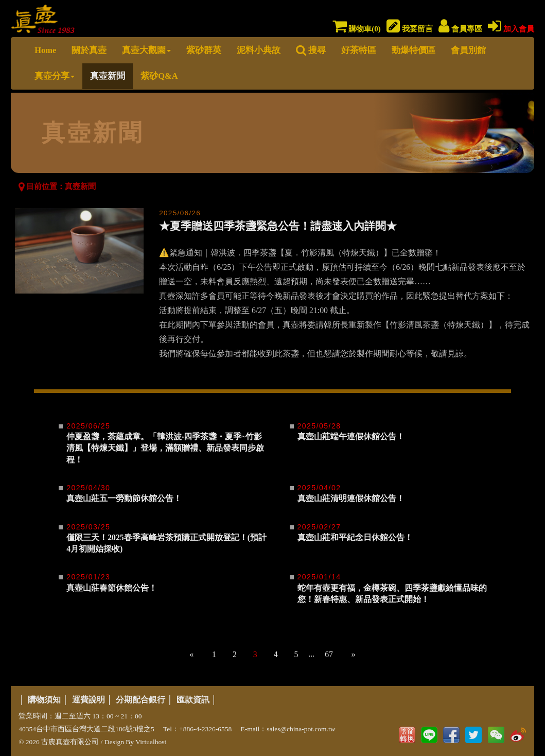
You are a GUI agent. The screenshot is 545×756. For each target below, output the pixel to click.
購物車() (357, 29)
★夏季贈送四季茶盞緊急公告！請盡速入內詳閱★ (278, 226)
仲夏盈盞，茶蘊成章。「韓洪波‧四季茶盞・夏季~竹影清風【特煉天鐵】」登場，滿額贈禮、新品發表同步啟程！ (165, 448)
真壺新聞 (108, 76)
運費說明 (89, 700)
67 (329, 654)
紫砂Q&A (159, 76)
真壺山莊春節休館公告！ (112, 588)
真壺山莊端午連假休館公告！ (351, 436)
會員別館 (468, 50)
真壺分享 (55, 76)
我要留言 (410, 29)
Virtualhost (151, 742)
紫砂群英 (204, 50)
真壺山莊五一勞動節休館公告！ (124, 498)
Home (45, 50)
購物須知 (44, 700)
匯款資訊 (193, 700)
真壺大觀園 (146, 50)
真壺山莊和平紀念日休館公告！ (355, 537)
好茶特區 (359, 50)
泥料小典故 (259, 50)
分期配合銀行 (140, 700)
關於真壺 (89, 50)
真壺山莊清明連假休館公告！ (351, 498)
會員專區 (460, 29)
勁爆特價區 (414, 50)
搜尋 (311, 50)
